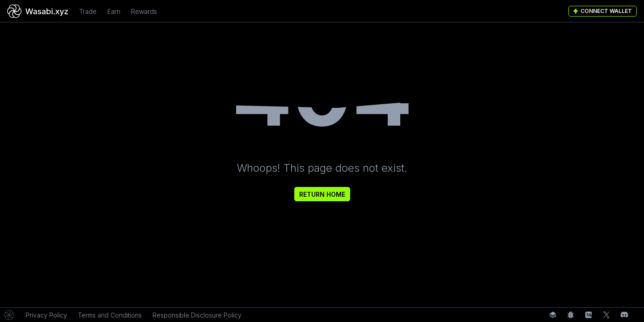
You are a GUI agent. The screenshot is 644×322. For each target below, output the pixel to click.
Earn (114, 11)
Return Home (322, 194)
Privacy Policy (46, 315)
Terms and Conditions (110, 315)
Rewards (144, 11)
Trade (88, 11)
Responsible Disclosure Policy (197, 315)
